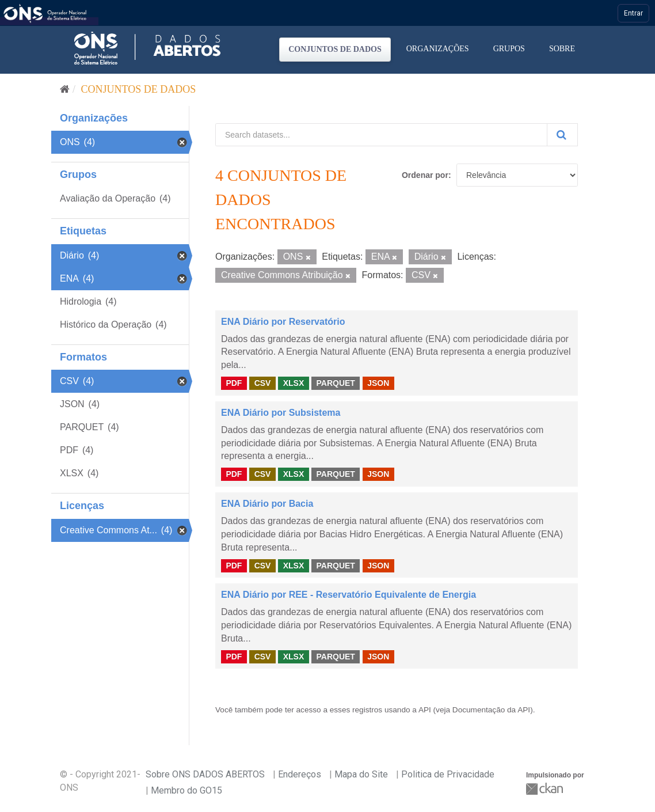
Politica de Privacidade (448, 774)
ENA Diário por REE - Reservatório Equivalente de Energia (349, 595)
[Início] (65, 89)
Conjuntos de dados (335, 49)
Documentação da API (491, 710)
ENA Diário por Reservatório (283, 322)
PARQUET (335, 383)
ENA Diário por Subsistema (281, 413)
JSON (378, 383)
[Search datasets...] (381, 135)
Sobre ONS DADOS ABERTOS (205, 774)
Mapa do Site (361, 774)
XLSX (294, 383)
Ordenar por (425, 175)
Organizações (438, 49)
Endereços (300, 774)
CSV (263, 383)
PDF (234, 383)
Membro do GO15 (186, 790)
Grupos (509, 49)
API (425, 710)
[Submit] (562, 135)
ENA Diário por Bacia (267, 504)
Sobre (562, 49)
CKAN (546, 789)
